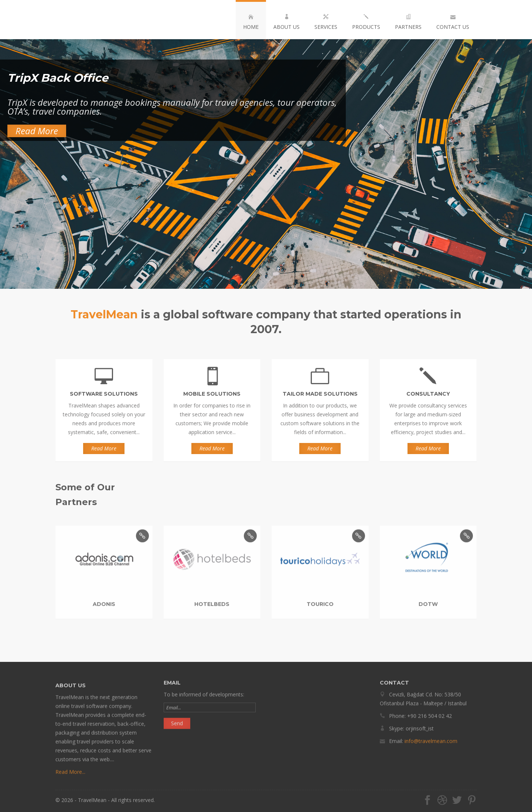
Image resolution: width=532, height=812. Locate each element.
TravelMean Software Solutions (97, 20)
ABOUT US (287, 22)
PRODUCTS (366, 22)
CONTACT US (453, 22)
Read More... (70, 774)
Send (177, 720)
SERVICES (326, 22)
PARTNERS (408, 22)
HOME (251, 22)
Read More (37, 131)
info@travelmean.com (431, 738)
